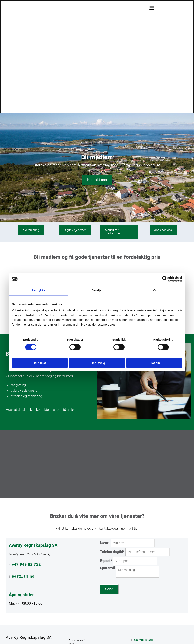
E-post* (106, 561)
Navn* (105, 543)
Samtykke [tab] (38, 290)
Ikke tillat (40, 363)
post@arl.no (23, 576)
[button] (97, 180)
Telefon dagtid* (112, 552)
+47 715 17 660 (143, 640)
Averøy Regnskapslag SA (29, 637)
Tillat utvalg (97, 363)
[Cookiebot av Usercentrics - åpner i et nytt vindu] (165, 279)
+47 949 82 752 (26, 564)
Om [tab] (156, 290)
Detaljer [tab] (97, 290)
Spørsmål (107, 568)
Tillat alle (154, 363)
